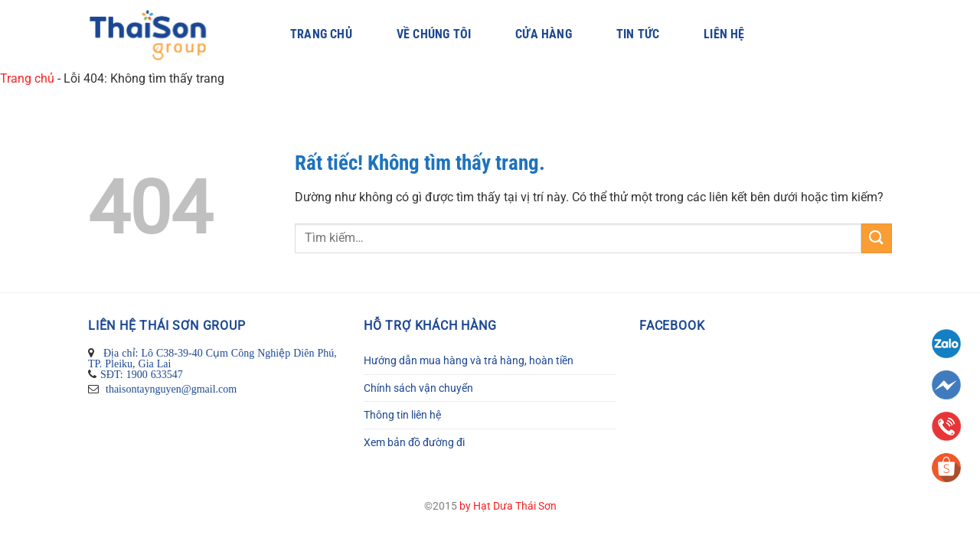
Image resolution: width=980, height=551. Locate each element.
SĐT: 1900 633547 (142, 374)
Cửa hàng (544, 34)
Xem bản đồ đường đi (414, 442)
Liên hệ (724, 34)
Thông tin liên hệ (402, 415)
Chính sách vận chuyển (418, 388)
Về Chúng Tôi (434, 34)
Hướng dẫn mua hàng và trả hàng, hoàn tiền (469, 360)
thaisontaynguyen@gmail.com (170, 389)
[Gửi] (877, 238)
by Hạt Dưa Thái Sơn (508, 506)
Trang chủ (321, 34)
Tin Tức (638, 34)
